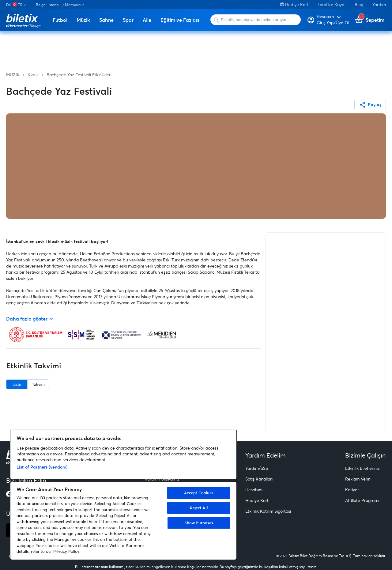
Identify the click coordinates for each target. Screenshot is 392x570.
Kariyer (352, 490)
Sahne (106, 20)
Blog (359, 4)
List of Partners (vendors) (42, 467)
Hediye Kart (294, 4)
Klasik (33, 75)
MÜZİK (13, 75)
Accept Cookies (199, 493)
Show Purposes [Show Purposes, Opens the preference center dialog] (199, 523)
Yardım (379, 4)
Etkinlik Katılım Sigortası (268, 511)
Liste (17, 384)
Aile (147, 20)
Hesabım (254, 490)
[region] (123, 495)
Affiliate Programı (362, 500)
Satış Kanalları (259, 479)
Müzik (83, 20)
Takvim (38, 384)
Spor (128, 20)
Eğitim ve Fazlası (180, 20)
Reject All (199, 508)
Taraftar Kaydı (332, 4)
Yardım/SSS (257, 468)
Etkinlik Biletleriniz (362, 468)
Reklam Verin (358, 479)
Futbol (60, 20)
